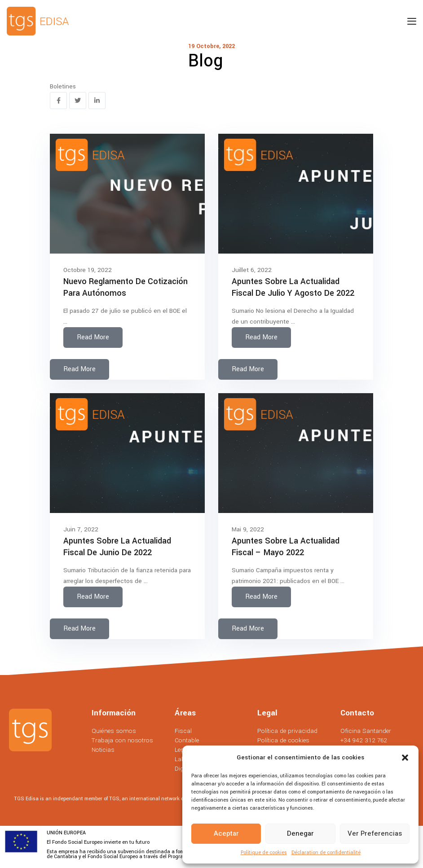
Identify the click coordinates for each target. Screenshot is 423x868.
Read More (93, 337)
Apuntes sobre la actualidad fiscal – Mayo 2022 (286, 547)
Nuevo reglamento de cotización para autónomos (126, 287)
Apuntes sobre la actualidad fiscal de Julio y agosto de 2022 (293, 287)
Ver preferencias (375, 833)
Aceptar (226, 833)
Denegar (300, 833)
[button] (405, 758)
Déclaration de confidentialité (326, 853)
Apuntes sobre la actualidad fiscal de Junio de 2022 (117, 547)
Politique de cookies (264, 853)
